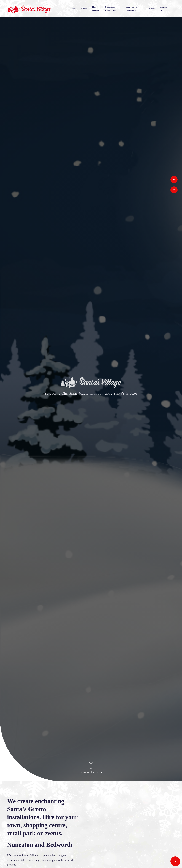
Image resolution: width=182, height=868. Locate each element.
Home (73, 9)
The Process (95, 9)
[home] (29, 9)
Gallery (151, 9)
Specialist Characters (111, 9)
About (84, 9)
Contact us (164, 9)
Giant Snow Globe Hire (131, 9)
